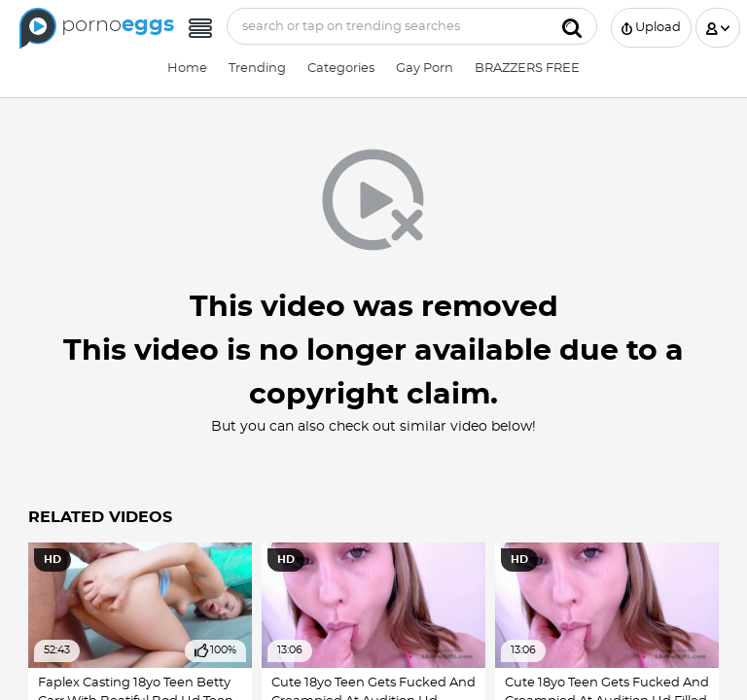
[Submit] (572, 26)
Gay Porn (425, 69)
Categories (341, 69)
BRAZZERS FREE (527, 69)
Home (187, 69)
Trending (257, 69)
